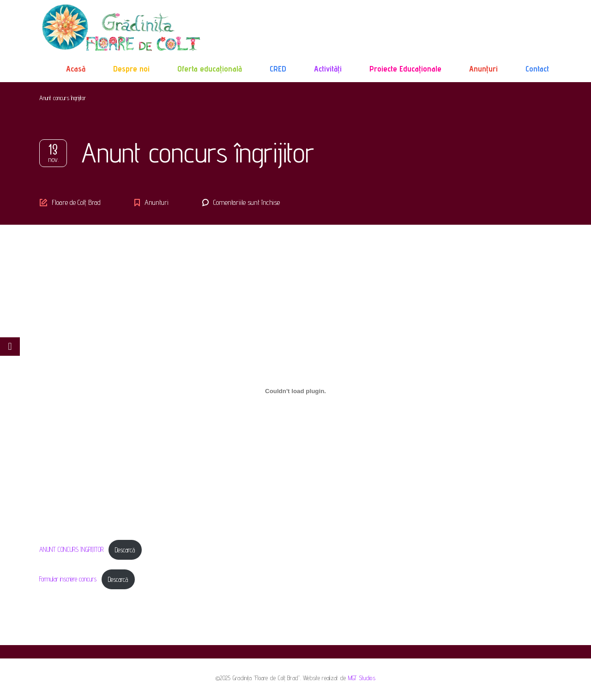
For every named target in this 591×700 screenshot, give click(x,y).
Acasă (76, 69)
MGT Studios (362, 678)
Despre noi (131, 69)
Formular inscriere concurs (68, 579)
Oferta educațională (210, 69)
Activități (328, 69)
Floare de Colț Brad (76, 202)
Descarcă (125, 550)
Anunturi (157, 202)
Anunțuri (483, 69)
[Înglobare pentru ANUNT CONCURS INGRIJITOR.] (295, 391)
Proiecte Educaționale (405, 69)
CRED (278, 69)
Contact (537, 69)
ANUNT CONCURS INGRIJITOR (71, 550)
